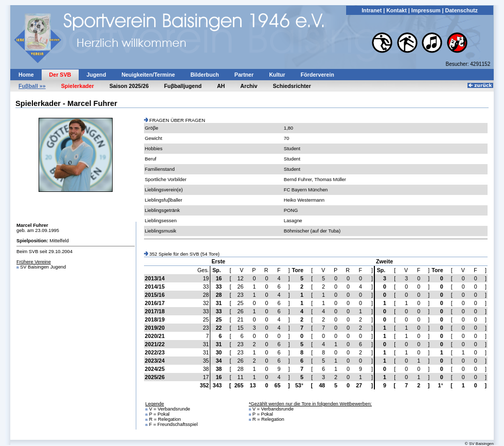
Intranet (372, 10)
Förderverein (318, 75)
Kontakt (397, 10)
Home (26, 75)
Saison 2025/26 (129, 86)
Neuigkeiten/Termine (148, 75)
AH (221, 86)
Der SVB (60, 75)
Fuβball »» (32, 86)
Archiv (249, 86)
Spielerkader (78, 86)
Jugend (96, 75)
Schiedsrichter (292, 86)
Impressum (426, 10)
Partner (244, 75)
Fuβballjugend (183, 86)
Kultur (277, 75)
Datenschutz (461, 10)
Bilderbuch (205, 75)
